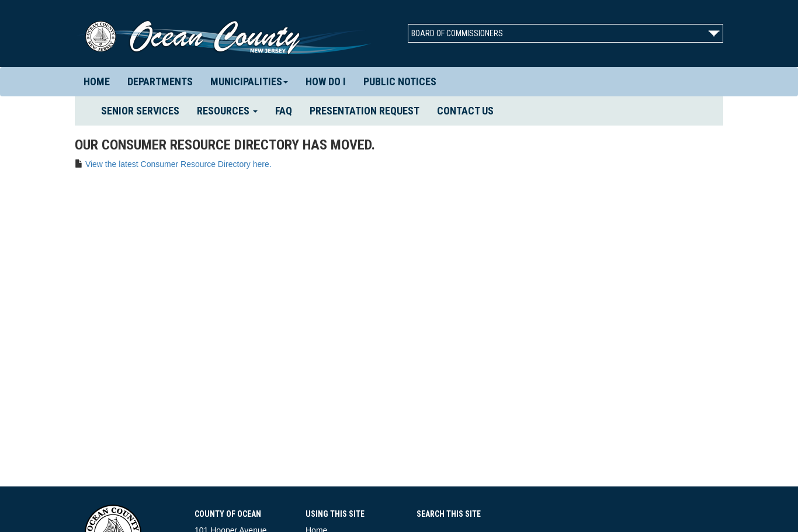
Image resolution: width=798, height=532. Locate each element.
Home (97, 81)
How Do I (326, 81)
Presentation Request (365, 111)
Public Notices (400, 81)
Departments (160, 81)
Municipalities (249, 81)
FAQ (284, 111)
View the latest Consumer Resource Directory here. (178, 164)
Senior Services (145, 110)
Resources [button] (227, 111)
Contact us (465, 111)
